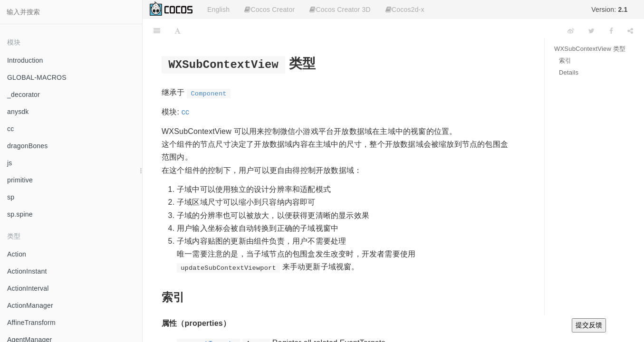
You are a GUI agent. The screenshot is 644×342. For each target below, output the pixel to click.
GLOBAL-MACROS (37, 77)
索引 (565, 61)
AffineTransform (31, 323)
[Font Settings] (178, 31)
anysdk (18, 112)
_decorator (24, 95)
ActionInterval (28, 288)
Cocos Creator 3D (340, 9)
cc (10, 129)
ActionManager (30, 305)
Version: (609, 9)
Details (569, 72)
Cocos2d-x (405, 9)
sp (11, 197)
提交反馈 (589, 325)
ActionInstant (27, 271)
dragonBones (28, 146)
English (218, 9)
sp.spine (20, 214)
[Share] (630, 31)
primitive (20, 180)
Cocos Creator (269, 9)
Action (17, 254)
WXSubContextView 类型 (590, 49)
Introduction (25, 60)
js (10, 163)
